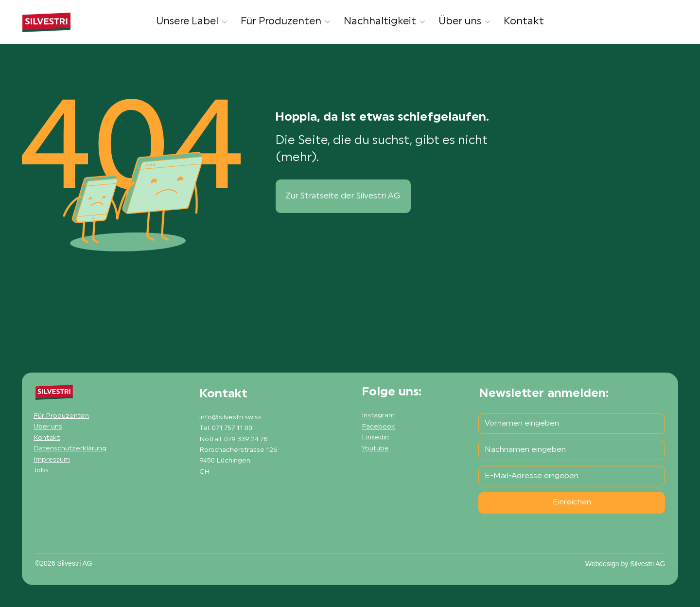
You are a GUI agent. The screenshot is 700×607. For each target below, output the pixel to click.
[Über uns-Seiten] (488, 22)
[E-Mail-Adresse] (569, 476)
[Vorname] (569, 424)
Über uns (48, 427)
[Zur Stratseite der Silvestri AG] (343, 196)
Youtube (375, 449)
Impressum (52, 460)
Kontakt (47, 438)
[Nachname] (569, 450)
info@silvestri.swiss (230, 418)
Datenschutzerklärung (70, 449)
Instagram (379, 416)
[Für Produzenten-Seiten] (328, 22)
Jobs (41, 471)
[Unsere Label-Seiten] (225, 22)
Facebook (378, 427)
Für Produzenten (61, 416)
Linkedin (375, 437)
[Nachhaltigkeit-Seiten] (422, 22)
